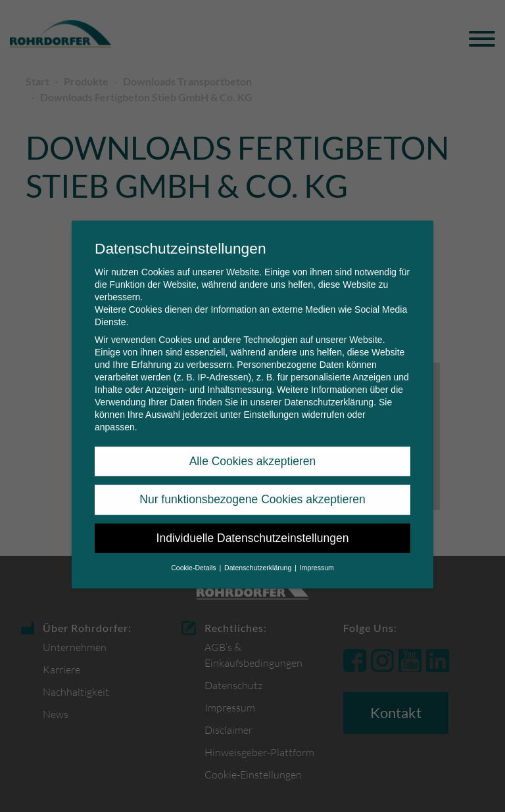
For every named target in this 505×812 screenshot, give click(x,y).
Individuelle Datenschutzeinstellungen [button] (253, 529)
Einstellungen (271, 405)
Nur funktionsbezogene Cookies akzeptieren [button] (252, 490)
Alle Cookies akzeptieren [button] (253, 452)
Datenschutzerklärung (329, 393)
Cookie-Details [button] (194, 558)
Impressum (317, 558)
